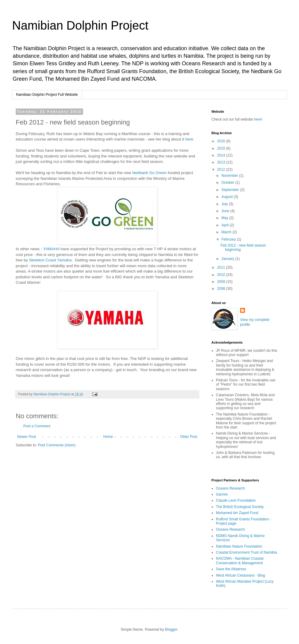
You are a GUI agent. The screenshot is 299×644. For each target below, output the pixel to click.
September (231, 190)
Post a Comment (37, 426)
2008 (222, 289)
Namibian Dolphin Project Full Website (47, 95)
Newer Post (27, 437)
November (230, 176)
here (189, 139)
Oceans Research (230, 488)
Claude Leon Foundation (236, 500)
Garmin (222, 494)
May (225, 218)
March (227, 232)
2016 (222, 141)
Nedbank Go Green (150, 173)
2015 (222, 148)
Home (108, 437)
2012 (222, 170)
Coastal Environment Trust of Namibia (246, 552)
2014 (222, 155)
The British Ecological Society (240, 507)
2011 (222, 267)
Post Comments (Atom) (57, 445)
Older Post (189, 437)
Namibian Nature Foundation (239, 546)
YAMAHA (51, 249)
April (225, 225)
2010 (222, 275)
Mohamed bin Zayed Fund (237, 513)
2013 (222, 162)
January (228, 259)
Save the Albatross (231, 569)
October (228, 183)
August (228, 197)
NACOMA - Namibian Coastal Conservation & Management (240, 561)
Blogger (171, 629)
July (225, 204)
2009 (222, 282)
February (229, 239)
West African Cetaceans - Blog (241, 575)
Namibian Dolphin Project (80, 25)
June (226, 211)
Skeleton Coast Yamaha (50, 260)
